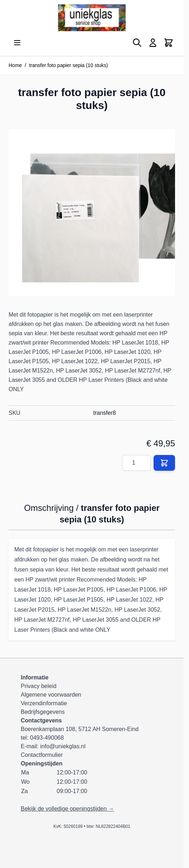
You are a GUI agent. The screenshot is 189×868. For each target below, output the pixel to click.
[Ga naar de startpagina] (92, 18)
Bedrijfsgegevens (43, 712)
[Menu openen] (17, 43)
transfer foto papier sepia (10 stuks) (68, 65)
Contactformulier (42, 755)
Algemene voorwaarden (51, 695)
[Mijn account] (153, 43)
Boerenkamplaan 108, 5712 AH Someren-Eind (80, 729)
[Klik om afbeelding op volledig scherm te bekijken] (92, 212)
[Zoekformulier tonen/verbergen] (137, 43)
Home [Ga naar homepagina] (15, 65)
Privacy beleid (39, 686)
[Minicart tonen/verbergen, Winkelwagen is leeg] (169, 43)
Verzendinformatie (44, 703)
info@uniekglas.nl (63, 746)
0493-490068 (47, 738)
